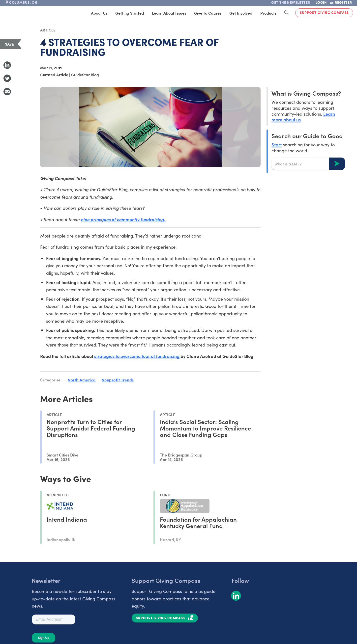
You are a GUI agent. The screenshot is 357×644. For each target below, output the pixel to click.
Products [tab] (268, 13)
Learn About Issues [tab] (169, 13)
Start (276, 145)
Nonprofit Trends (118, 380)
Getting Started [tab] (130, 13)
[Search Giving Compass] (286, 13)
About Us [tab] (99, 13)
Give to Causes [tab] (208, 13)
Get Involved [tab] (241, 13)
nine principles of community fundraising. (124, 219)
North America (82, 380)
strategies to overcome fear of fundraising (137, 356)
